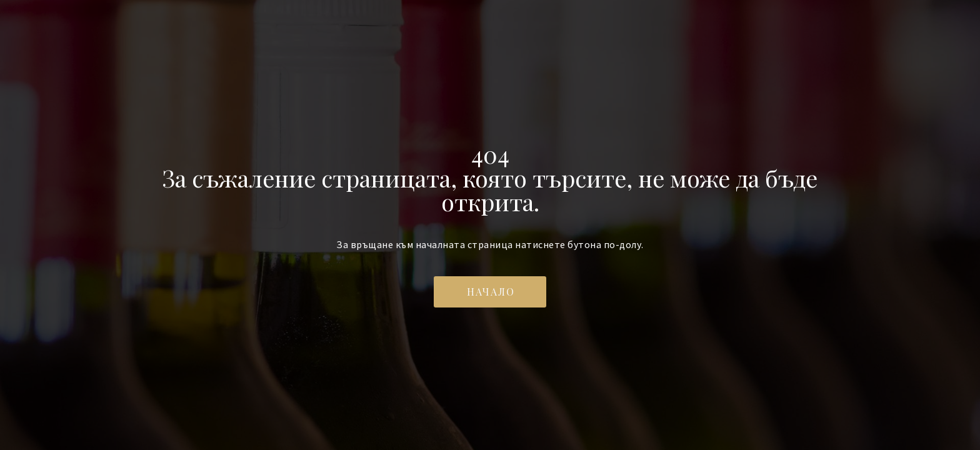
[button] (490, 292)
